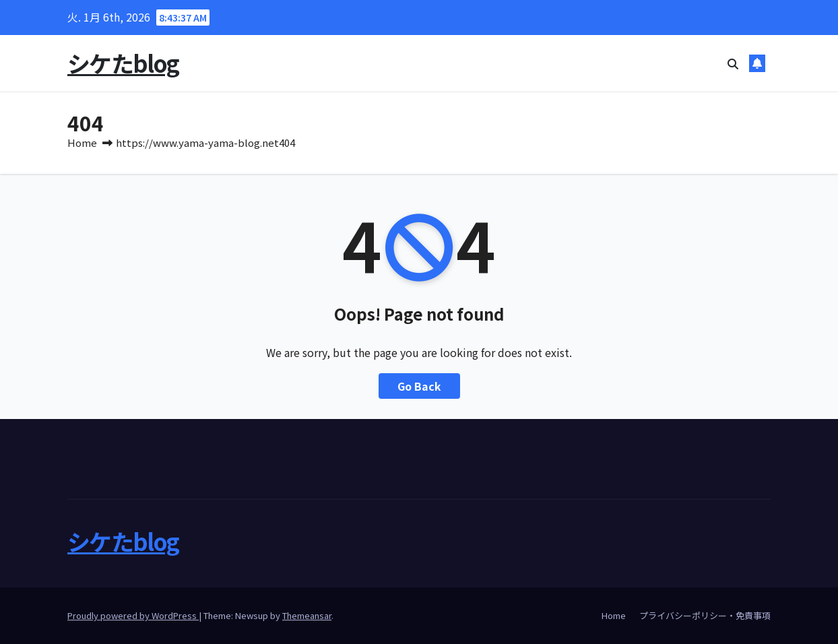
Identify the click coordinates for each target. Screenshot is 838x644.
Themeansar (307, 615)
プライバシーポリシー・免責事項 (705, 615)
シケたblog (123, 63)
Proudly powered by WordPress (133, 615)
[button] (733, 63)
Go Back (419, 386)
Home (82, 142)
